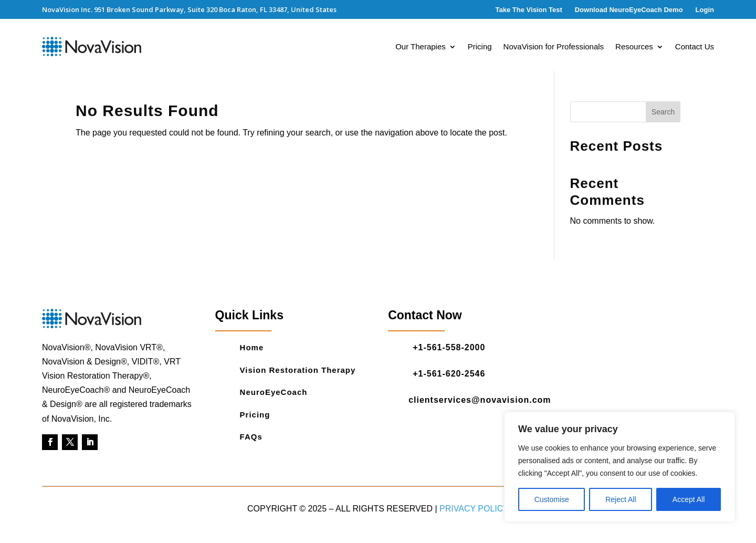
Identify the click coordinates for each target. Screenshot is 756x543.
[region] (619, 467)
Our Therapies (421, 47)
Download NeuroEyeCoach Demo (629, 10)
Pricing (480, 47)
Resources (634, 47)
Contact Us (695, 47)
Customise (552, 499)
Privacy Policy (474, 509)
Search (663, 112)
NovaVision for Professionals (554, 47)
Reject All (621, 499)
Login (705, 10)
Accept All (689, 499)
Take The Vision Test (529, 10)
